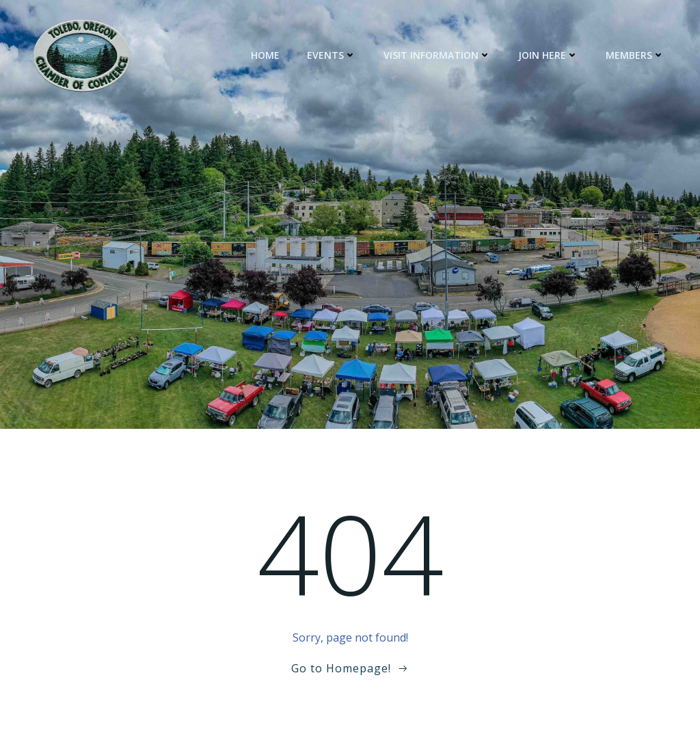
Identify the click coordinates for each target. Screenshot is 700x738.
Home (265, 55)
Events (332, 55)
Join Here (548, 55)
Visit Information (437, 55)
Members (635, 55)
